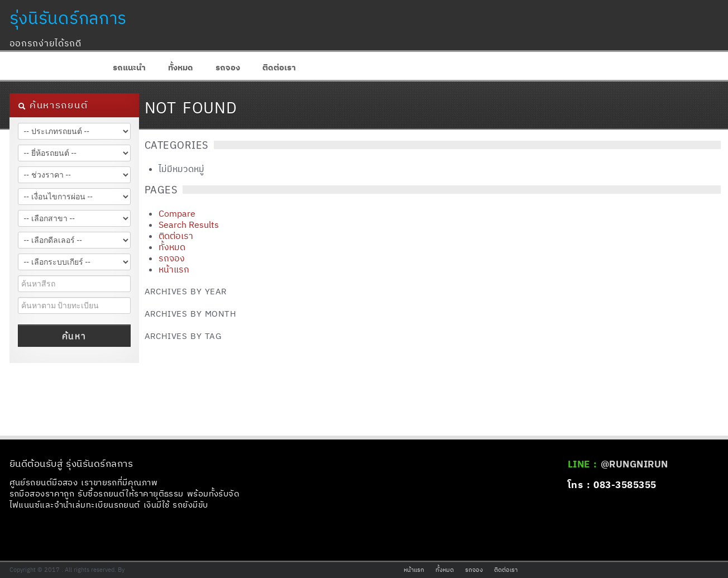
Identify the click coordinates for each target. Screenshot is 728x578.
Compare (177, 213)
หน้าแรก (174, 269)
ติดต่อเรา (279, 67)
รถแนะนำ (129, 67)
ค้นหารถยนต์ (53, 105)
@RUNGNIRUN (634, 464)
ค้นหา (74, 336)
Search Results (189, 224)
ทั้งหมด (181, 67)
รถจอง (228, 67)
